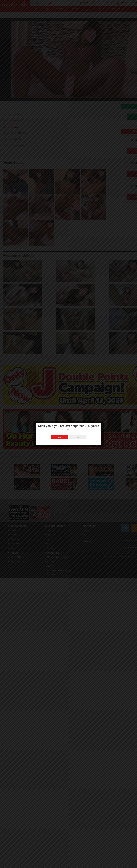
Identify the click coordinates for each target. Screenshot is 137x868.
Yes (60, 437)
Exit (77, 437)
